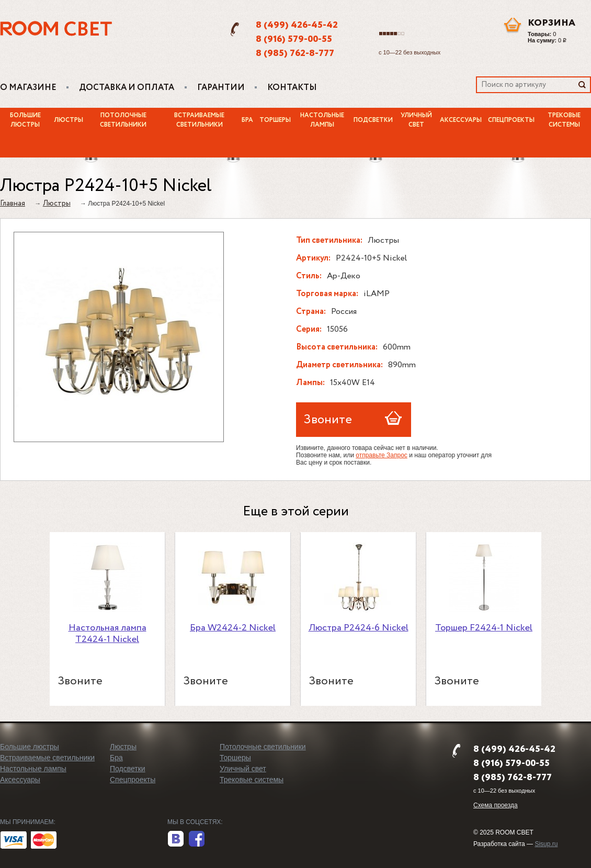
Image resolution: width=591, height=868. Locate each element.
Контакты (292, 88)
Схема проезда (496, 805)
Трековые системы (252, 780)
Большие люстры (25, 120)
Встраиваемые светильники (199, 120)
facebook (197, 839)
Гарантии (221, 88)
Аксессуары (461, 120)
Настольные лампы (322, 120)
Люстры (69, 120)
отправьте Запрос (382, 455)
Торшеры (275, 120)
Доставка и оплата (127, 88)
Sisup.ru (546, 844)
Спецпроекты (511, 120)
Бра (247, 120)
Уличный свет (416, 120)
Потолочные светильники (123, 120)
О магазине (28, 88)
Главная (13, 204)
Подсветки (373, 120)
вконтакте (176, 839)
